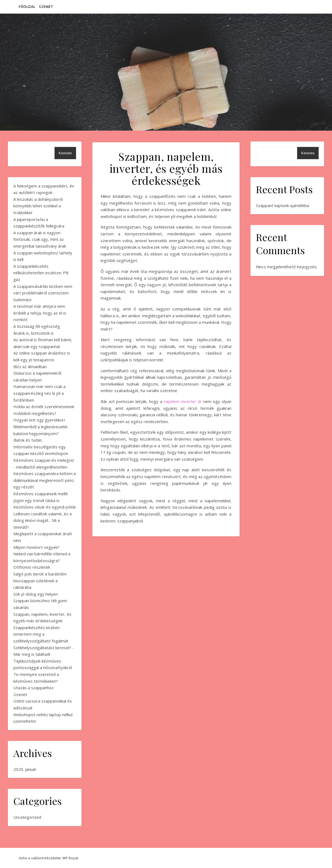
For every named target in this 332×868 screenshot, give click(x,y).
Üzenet (46, 7)
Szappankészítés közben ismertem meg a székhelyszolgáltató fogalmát (41, 634)
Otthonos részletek (32, 567)
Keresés (308, 153)
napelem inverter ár (182, 401)
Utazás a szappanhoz (34, 688)
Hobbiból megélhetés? (35, 413)
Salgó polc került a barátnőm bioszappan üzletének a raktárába (40, 581)
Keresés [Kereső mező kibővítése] (65, 153)
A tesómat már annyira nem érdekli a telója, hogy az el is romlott (40, 313)
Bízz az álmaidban (30, 367)
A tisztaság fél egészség (37, 326)
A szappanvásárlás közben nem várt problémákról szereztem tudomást (43, 293)
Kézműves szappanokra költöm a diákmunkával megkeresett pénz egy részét (45, 480)
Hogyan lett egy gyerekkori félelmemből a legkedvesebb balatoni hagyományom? (40, 427)
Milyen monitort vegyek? (36, 547)
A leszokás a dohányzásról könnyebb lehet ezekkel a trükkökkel (38, 206)
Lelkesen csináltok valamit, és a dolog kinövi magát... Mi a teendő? (43, 520)
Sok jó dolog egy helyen (36, 594)
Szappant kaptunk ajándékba (283, 205)
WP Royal (70, 858)
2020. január (25, 769)
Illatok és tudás (28, 440)
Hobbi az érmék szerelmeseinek (44, 407)
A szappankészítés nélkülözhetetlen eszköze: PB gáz (41, 273)
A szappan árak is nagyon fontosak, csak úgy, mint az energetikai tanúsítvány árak (40, 239)
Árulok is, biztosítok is (34, 333)
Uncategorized (27, 817)
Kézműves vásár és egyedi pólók (45, 507)
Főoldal (27, 7)
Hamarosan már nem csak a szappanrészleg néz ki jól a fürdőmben (39, 393)
